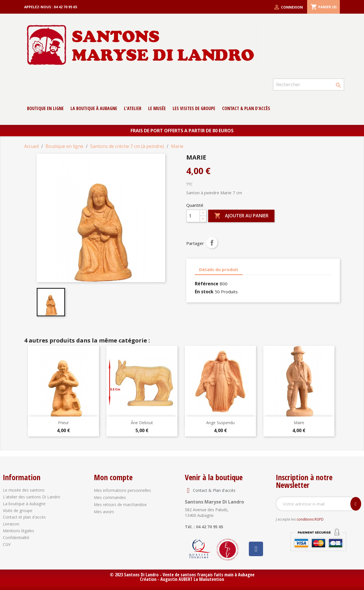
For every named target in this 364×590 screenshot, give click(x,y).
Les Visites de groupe (194, 108)
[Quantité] (193, 216)
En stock (204, 292)
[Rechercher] (309, 84)
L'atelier (133, 108)
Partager (212, 243)
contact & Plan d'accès (246, 108)
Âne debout (142, 423)
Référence (207, 284)
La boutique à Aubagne (94, 108)
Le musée (157, 108)
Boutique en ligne (45, 108)
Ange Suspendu (220, 423)
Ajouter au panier (241, 216)
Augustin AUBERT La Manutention (192, 579)
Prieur (63, 423)
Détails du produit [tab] (219, 269)
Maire (299, 423)
